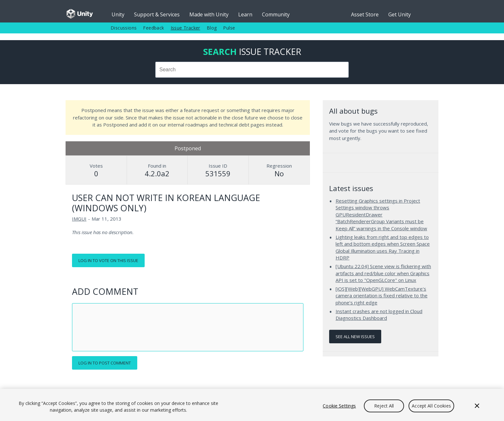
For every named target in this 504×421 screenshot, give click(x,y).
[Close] (477, 406)
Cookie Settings (339, 406)
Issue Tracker (185, 28)
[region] (252, 405)
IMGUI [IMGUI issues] (79, 219)
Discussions (124, 28)
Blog (212, 28)
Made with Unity (209, 14)
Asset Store (365, 14)
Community (276, 14)
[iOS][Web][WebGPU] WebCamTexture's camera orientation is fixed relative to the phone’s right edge (382, 296)
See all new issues (355, 337)
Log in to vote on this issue (108, 260)
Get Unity (400, 14)
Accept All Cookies (431, 406)
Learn (245, 14)
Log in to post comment (105, 363)
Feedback (153, 28)
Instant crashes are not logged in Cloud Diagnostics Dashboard (379, 315)
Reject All (384, 406)
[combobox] (252, 70)
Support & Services (157, 14)
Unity (118, 14)
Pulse (229, 28)
